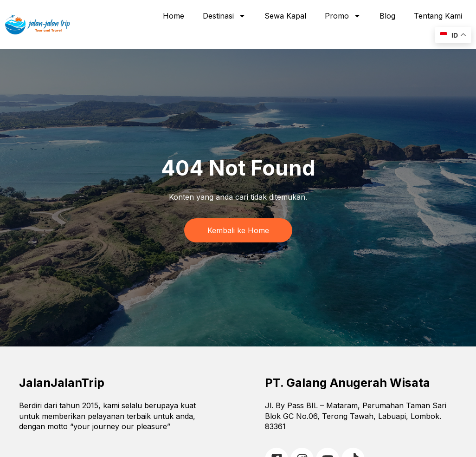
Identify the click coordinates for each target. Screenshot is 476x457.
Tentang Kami (438, 16)
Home (174, 16)
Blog (387, 16)
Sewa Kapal (285, 16)
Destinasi (224, 16)
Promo (343, 16)
